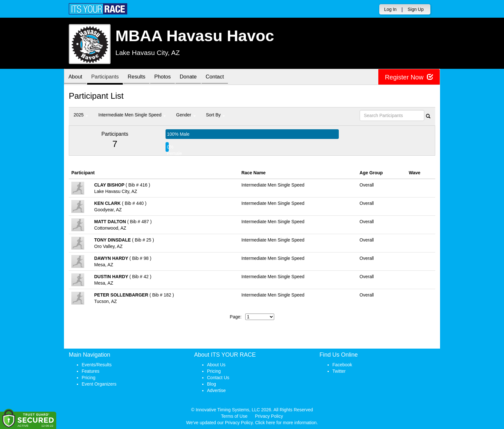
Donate (196, 77)
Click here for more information (286, 423)
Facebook (342, 365)
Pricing (89, 378)
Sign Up (416, 9)
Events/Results (97, 365)
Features (90, 371)
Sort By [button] (216, 115)
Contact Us (218, 378)
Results (141, 77)
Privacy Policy (269, 416)
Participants (108, 77)
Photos (169, 77)
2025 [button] (81, 115)
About (76, 77)
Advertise (216, 390)
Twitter (339, 371)
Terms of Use (234, 416)
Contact (224, 77)
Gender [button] (186, 115)
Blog (212, 384)
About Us (216, 365)
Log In (390, 9)
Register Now (409, 77)
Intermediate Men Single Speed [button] (132, 115)
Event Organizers (99, 384)
